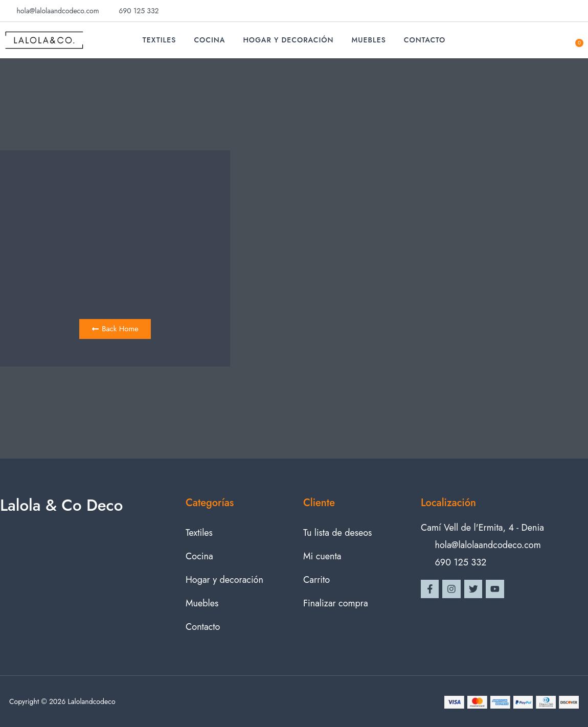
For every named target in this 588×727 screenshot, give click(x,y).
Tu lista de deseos (337, 533)
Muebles (369, 40)
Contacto (425, 40)
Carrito (316, 580)
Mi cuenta (322, 556)
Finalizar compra (336, 603)
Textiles (160, 40)
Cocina (209, 40)
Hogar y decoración (288, 40)
